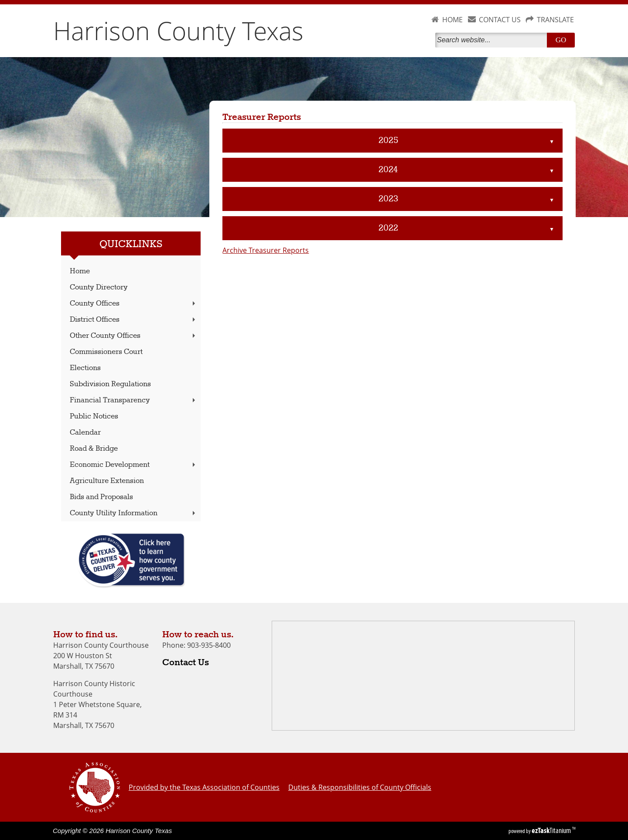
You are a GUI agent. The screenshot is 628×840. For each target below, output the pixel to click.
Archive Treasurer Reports (266, 250)
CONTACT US (500, 20)
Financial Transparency (133, 400)
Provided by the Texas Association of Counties (204, 787)
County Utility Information (133, 513)
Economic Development (133, 465)
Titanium (552, 830)
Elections (85, 368)
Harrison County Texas (178, 31)
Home (80, 271)
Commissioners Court (106, 352)
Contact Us (186, 663)
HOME (452, 20)
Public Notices (94, 417)
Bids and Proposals (101, 497)
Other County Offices (133, 336)
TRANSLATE (555, 20)
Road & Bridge (94, 449)
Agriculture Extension (107, 481)
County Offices (133, 304)
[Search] (493, 40)
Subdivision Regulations (110, 384)
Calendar (85, 433)
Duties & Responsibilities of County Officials (360, 787)
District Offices (133, 320)
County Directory (99, 287)
